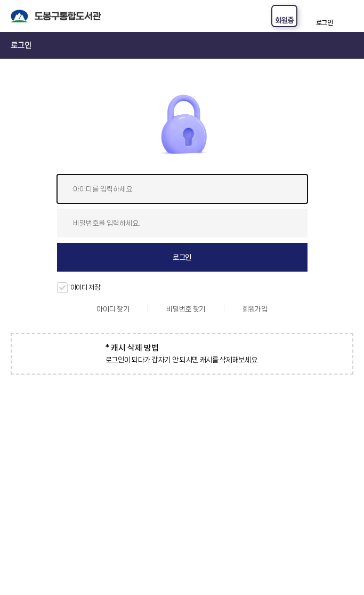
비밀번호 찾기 (186, 309)
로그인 (325, 23)
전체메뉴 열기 (349, 16)
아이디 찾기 (113, 309)
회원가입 (255, 309)
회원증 (284, 20)
